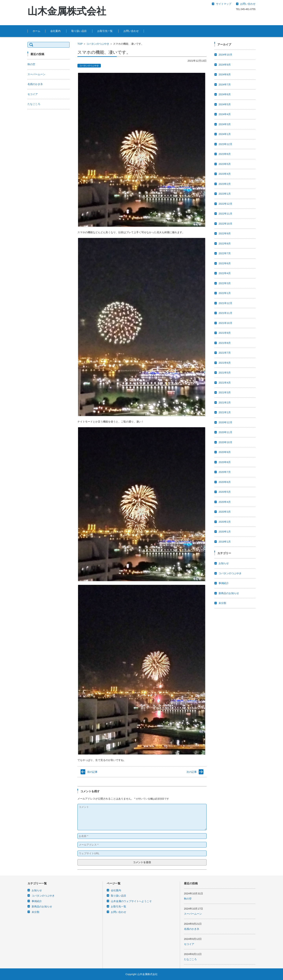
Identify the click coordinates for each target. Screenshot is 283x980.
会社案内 (55, 31)
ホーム (36, 31)
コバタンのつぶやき (98, 44)
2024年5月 (225, 104)
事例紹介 (224, 583)
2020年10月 (225, 442)
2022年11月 (225, 214)
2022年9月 (225, 233)
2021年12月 (225, 303)
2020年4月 (225, 502)
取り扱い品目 (79, 31)
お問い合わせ (131, 31)
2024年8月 (225, 74)
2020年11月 (225, 432)
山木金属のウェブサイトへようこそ (131, 901)
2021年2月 (225, 403)
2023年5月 (225, 164)
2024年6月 (225, 94)
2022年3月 (225, 283)
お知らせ (224, 563)
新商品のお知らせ (229, 593)
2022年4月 (225, 273)
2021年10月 (225, 323)
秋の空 (31, 64)
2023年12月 (225, 144)
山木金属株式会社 (67, 11)
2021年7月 (225, 353)
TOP (80, 44)
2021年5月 (225, 373)
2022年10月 (225, 224)
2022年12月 (225, 204)
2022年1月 (225, 293)
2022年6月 (225, 263)
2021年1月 (225, 412)
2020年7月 (225, 472)
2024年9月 (225, 65)
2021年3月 (225, 392)
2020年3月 (225, 512)
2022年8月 (225, 244)
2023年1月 (225, 194)
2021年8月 (225, 343)
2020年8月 (225, 462)
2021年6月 (225, 363)
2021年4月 (225, 383)
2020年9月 (225, 452)
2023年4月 (225, 174)
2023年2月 (225, 184)
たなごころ (34, 104)
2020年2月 (225, 522)
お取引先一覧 (105, 31)
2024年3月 (225, 124)
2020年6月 (225, 482)
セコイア (33, 94)
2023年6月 (225, 154)
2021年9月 (225, 333)
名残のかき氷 (35, 84)
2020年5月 (225, 492)
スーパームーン (36, 74)
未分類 (222, 603)
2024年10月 (225, 55)
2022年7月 (225, 253)
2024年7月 (225, 85)
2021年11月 (225, 313)
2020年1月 (225, 532)
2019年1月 (225, 542)
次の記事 (192, 772)
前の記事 (92, 772)
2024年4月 (225, 114)
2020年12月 (225, 422)
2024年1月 (225, 134)
